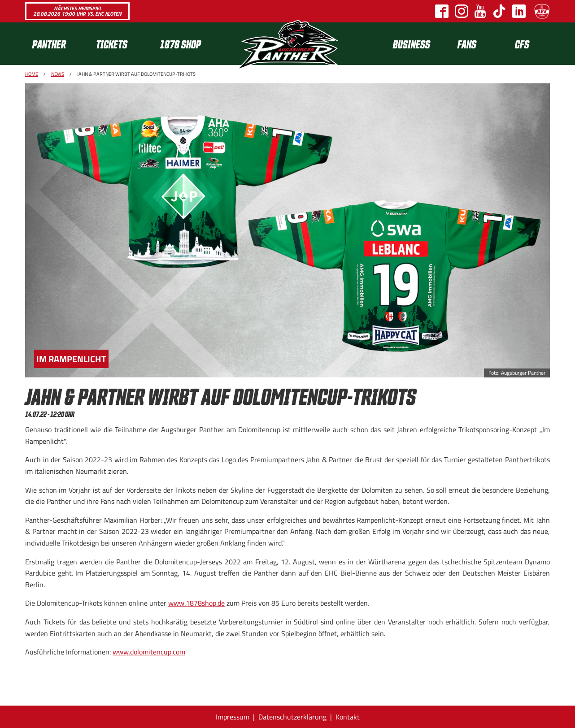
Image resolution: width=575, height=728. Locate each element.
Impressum (233, 717)
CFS (522, 44)
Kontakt (348, 717)
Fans (467, 44)
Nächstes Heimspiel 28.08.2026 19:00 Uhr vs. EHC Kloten (77, 11)
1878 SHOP (180, 44)
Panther (49, 44)
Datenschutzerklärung (292, 717)
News (58, 74)
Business (412, 44)
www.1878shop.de (196, 603)
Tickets (112, 44)
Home (32, 74)
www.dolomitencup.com (149, 652)
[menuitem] (57, 44)
